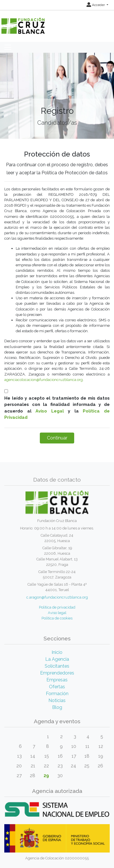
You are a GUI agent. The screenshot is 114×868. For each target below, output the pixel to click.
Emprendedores (57, 673)
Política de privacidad (57, 607)
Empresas (57, 680)
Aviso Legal (50, 411)
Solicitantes (57, 666)
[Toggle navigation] (8, 47)
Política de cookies (57, 618)
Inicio (57, 652)
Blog (57, 707)
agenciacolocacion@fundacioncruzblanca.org (44, 380)
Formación (57, 694)
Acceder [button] (96, 5)
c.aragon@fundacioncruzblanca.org (57, 597)
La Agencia (57, 659)
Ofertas (57, 687)
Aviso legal (57, 613)
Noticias (57, 700)
